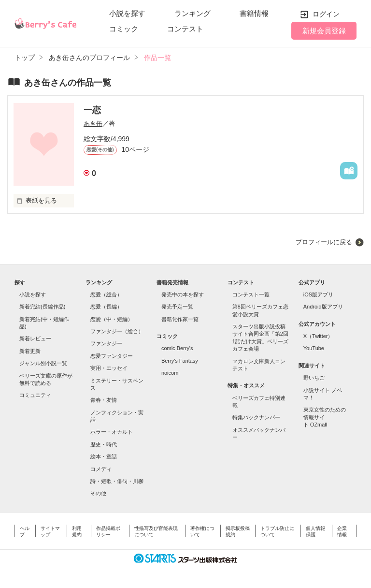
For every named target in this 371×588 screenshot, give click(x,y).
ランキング (193, 13)
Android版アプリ (323, 307)
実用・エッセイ (109, 368)
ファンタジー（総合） (117, 331)
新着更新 (30, 351)
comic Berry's (177, 348)
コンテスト (185, 29)
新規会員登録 (324, 31)
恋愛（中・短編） (112, 319)
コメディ (101, 469)
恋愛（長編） (106, 307)
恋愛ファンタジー (112, 356)
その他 (98, 493)
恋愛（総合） (106, 294)
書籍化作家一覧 (180, 319)
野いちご (314, 378)
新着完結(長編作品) (42, 307)
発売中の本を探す (183, 294)
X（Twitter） (318, 336)
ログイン (326, 14)
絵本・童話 (104, 456)
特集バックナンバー (256, 417)
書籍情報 (254, 13)
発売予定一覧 (177, 307)
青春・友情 (104, 400)
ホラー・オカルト (112, 432)
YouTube (314, 348)
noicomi (171, 373)
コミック (124, 29)
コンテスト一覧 (251, 294)
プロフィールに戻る (324, 242)
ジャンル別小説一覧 (43, 363)
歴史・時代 (104, 444)
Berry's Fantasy (180, 361)
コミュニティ (35, 395)
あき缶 (93, 124)
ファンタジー (106, 343)
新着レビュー (35, 338)
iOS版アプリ (318, 294)
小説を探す (127, 13)
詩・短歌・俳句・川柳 (117, 481)
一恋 (92, 110)
